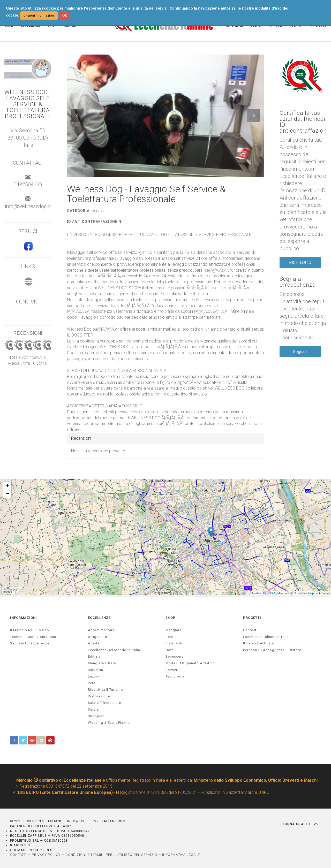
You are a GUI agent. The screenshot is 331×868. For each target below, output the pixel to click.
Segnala (300, 352)
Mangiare (174, 630)
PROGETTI (252, 618)
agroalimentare (101, 630)
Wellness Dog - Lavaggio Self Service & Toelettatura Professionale (28, 104)
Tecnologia (175, 676)
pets (92, 683)
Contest (250, 630)
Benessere (175, 656)
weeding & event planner (109, 723)
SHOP (171, 618)
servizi (94, 709)
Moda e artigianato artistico (190, 663)
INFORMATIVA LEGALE (181, 855)
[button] (77, 116)
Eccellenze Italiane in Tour (266, 637)
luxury (93, 676)
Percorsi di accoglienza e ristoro (272, 650)
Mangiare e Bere (102, 663)
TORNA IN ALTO (300, 824)
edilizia (94, 656)
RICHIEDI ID (300, 262)
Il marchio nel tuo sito (30, 630)
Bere (169, 637)
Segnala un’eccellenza (298, 282)
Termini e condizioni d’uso (33, 637)
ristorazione (99, 696)
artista (94, 643)
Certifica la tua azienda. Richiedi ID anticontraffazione (303, 122)
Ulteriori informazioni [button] (39, 15)
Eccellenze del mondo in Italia (114, 650)
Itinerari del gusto (259, 643)
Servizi (171, 670)
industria (96, 670)
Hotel (170, 650)
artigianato (98, 637)
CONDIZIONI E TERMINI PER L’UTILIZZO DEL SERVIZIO (111, 855)
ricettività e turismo (106, 690)
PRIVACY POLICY (46, 855)
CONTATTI (18, 855)
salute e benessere (104, 703)
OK (65, 16)
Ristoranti (174, 643)
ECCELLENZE (99, 618)
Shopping (96, 716)
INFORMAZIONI (24, 618)
